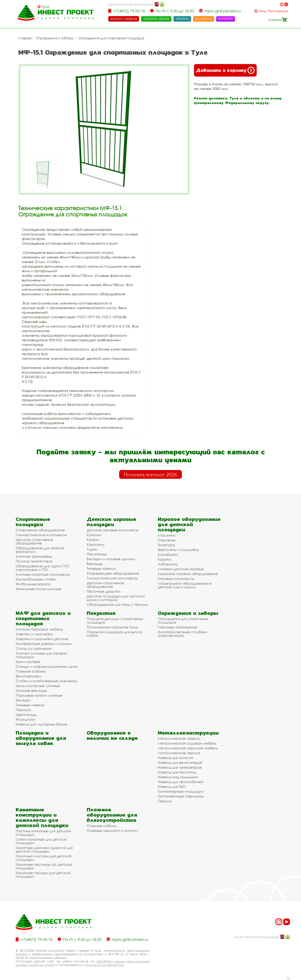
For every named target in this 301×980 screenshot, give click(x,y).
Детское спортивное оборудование (34, 541)
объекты (182, 19)
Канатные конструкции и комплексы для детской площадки (42, 817)
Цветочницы (26, 715)
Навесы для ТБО (172, 787)
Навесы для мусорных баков (41, 724)
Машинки (166, 535)
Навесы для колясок (176, 758)
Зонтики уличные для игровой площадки (41, 655)
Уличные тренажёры (34, 556)
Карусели (96, 544)
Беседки (23, 700)
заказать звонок (156, 19)
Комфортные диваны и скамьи (44, 644)
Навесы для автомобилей (180, 782)
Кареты (164, 559)
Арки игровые (28, 662)
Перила (165, 801)
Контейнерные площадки (180, 791)
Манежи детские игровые (181, 569)
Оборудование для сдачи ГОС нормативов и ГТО (43, 568)
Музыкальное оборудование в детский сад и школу (185, 585)
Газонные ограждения (177, 627)
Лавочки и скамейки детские (42, 639)
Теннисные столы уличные (38, 589)
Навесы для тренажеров (180, 767)
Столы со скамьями (34, 648)
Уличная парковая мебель (39, 629)
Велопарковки (28, 676)
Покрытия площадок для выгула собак (115, 634)
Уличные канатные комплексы (43, 574)
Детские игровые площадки (112, 522)
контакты (226, 19)
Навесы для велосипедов (180, 762)
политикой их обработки (104, 965)
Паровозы (167, 540)
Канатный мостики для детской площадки (43, 858)
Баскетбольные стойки (36, 579)
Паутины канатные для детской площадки (43, 833)
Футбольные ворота (33, 584)
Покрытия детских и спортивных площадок (115, 620)
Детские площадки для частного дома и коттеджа (116, 598)
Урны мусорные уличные (38, 686)
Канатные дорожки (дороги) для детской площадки (44, 849)
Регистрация (278, 11)
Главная (25, 38)
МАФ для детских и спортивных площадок (43, 618)
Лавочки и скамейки (34, 634)
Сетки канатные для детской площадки (41, 841)
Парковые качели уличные (39, 695)
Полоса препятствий (34, 561)
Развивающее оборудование (113, 573)
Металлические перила (179, 753)
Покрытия (101, 613)
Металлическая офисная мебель (188, 748)
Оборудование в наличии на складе (112, 735)
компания (204, 19)
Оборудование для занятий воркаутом (40, 550)
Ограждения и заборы (55, 38)
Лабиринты (168, 564)
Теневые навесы (101, 568)
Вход (263, 11)
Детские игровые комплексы (113, 530)
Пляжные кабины (31, 671)
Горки (92, 549)
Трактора (166, 545)
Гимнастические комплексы (41, 535)
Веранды (95, 564)
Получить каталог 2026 (150, 474)
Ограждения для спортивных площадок (111, 38)
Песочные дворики (103, 591)
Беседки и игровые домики (111, 559)
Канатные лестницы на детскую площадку (44, 866)
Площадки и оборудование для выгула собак (41, 738)
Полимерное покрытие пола (112, 627)
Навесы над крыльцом (178, 777)
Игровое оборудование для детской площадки (189, 524)
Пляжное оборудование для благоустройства (112, 815)
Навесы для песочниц (177, 772)
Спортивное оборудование (40, 530)
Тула (45, 7)
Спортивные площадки (33, 522)
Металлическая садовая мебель (187, 743)
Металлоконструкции (188, 733)
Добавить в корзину (225, 70)
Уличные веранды (31, 690)
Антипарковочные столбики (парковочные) (182, 634)
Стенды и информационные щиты (47, 666)
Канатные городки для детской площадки (43, 875)
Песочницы (97, 554)
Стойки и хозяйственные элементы (46, 681)
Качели (93, 540)
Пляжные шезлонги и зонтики (112, 830)
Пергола (23, 710)
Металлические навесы (179, 738)
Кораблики (168, 554)
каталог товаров (124, 19)
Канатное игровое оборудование (188, 574)
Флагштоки (26, 719)
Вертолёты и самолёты (178, 550)
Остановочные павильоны (181, 796)
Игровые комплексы (176, 579)
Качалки (94, 535)
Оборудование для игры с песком (117, 604)
